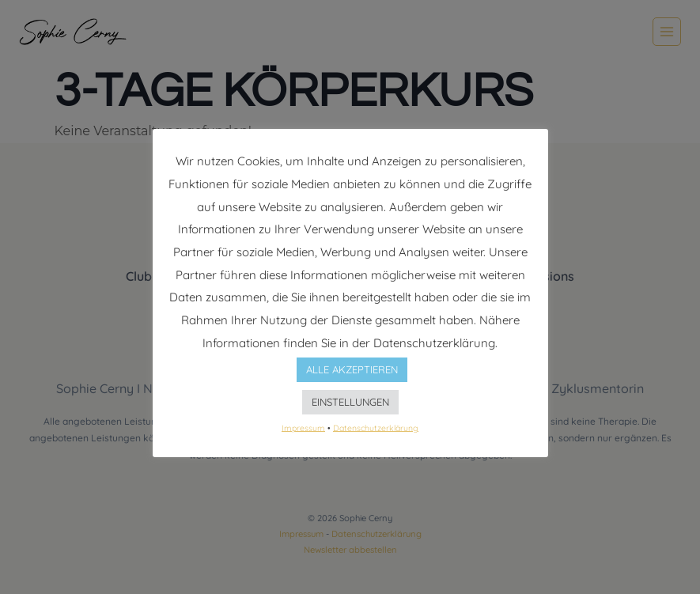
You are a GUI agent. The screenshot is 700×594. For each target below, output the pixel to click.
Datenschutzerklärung (376, 427)
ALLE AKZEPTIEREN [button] (352, 369)
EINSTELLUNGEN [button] (350, 402)
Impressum (303, 427)
